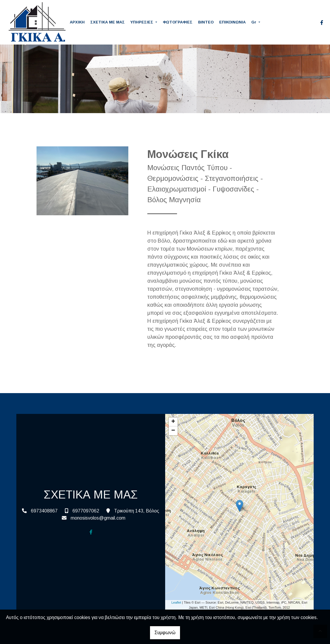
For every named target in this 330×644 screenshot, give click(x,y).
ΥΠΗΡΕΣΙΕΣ (142, 22)
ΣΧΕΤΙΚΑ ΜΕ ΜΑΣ (108, 22)
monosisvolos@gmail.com (98, 518)
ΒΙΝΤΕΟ (206, 22)
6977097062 (86, 511)
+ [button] (173, 422)
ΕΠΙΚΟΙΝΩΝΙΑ (232, 22)
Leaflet (176, 602)
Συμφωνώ (165, 633)
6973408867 (44, 511)
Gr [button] (254, 22)
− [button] (173, 431)
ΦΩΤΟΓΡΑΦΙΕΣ (178, 22)
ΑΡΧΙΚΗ (77, 22)
